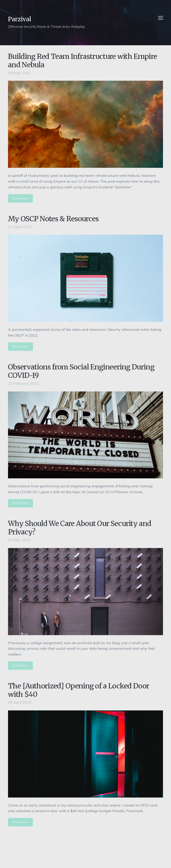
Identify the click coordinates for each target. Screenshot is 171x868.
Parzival (20, 19)
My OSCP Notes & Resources (53, 219)
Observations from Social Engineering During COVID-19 (81, 371)
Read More (20, 198)
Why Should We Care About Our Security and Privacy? (80, 528)
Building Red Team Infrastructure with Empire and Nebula (82, 61)
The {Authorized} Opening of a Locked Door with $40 (79, 690)
